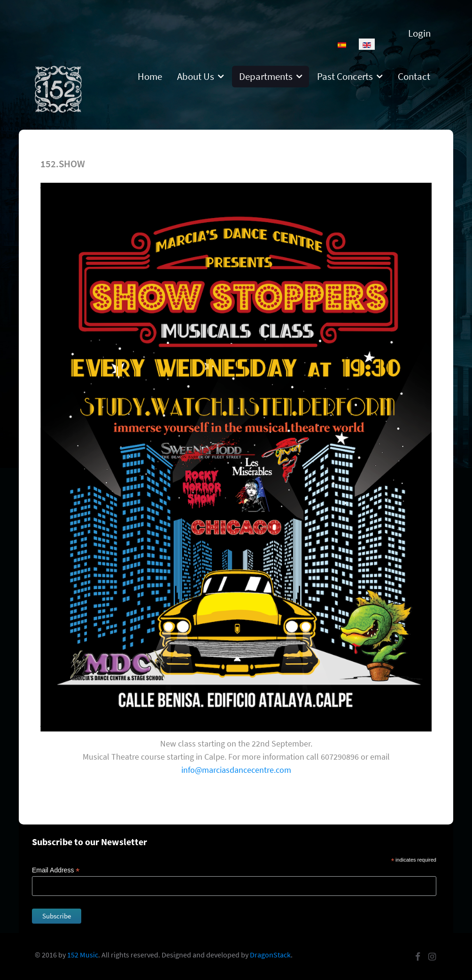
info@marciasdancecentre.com (236, 770)
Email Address (56, 870)
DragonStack (270, 955)
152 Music (83, 955)
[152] (58, 88)
